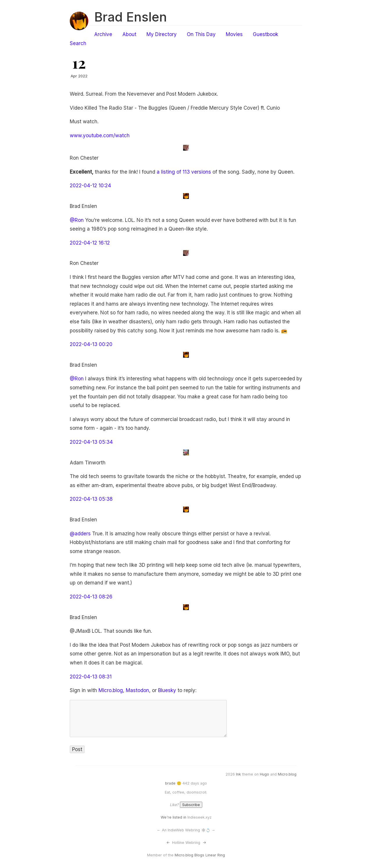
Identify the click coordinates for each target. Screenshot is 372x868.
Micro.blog (111, 690)
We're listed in (174, 817)
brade (170, 783)
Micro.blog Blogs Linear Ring (200, 855)
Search (78, 43)
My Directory (162, 34)
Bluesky (167, 690)
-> (204, 843)
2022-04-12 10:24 (90, 186)
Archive (103, 34)
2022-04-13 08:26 (91, 597)
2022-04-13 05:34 (91, 442)
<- (168, 843)
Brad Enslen (130, 17)
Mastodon (137, 690)
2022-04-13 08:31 (91, 677)
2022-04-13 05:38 (91, 499)
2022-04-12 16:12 (90, 243)
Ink (238, 774)
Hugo (264, 774)
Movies (234, 34)
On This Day (201, 34)
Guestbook (265, 34)
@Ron (77, 220)
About (129, 34)
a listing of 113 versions (184, 172)
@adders (80, 534)
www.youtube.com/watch (100, 136)
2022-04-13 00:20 (91, 344)
